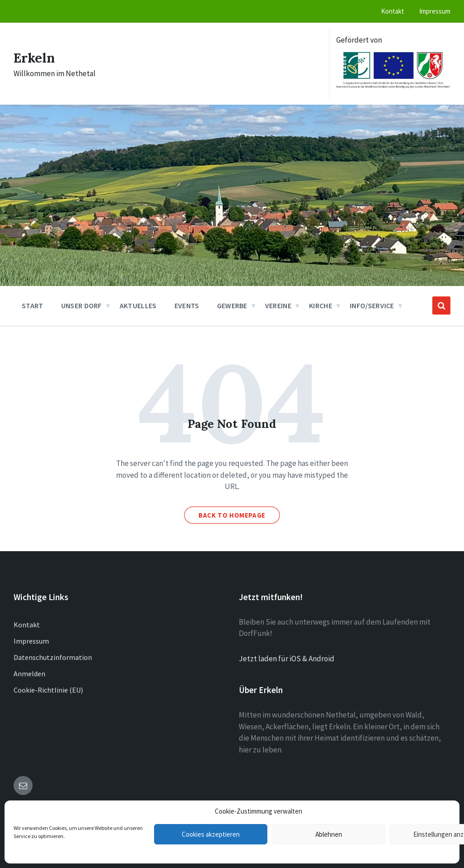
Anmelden (29, 674)
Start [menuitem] (33, 305)
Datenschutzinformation (53, 657)
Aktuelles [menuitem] (138, 305)
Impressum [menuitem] (435, 11)
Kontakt (27, 625)
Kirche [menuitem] (321, 305)
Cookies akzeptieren (211, 834)
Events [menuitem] (187, 305)
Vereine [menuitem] (278, 305)
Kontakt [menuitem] (393, 11)
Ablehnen (329, 834)
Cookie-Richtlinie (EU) (48, 690)
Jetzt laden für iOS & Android (287, 659)
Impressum (31, 641)
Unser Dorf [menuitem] (82, 305)
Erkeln (35, 58)
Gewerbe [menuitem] (232, 305)
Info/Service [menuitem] (372, 305)
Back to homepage (232, 515)
